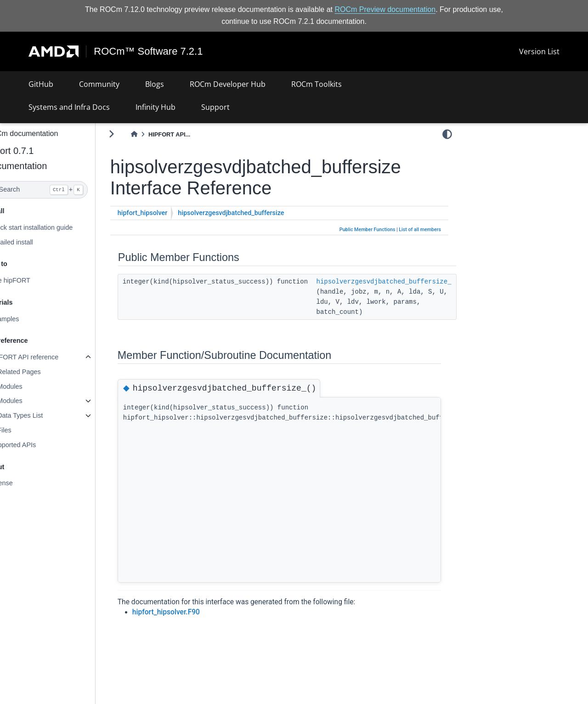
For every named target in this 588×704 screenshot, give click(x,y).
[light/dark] (447, 134)
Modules (32, 386)
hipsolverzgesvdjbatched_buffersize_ (406, 281)
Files (26, 430)
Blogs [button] (155, 84)
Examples (26, 319)
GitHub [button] (41, 84)
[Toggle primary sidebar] (133, 134)
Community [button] (99, 84)
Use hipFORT (32, 280)
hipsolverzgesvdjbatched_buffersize (253, 213)
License (23, 483)
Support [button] (215, 107)
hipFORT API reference (46, 357)
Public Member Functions (367, 230)
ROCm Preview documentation (385, 9)
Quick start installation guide (53, 227)
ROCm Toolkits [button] (317, 84)
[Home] (156, 134)
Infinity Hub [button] (155, 107)
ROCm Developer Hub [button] (228, 84)
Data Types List (42, 415)
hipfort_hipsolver (165, 213)
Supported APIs (35, 445)
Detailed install (34, 242)
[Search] (59, 190)
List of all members (420, 230)
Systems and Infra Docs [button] (69, 107)
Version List (539, 51)
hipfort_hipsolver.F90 (188, 612)
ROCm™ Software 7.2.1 (149, 51)
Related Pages (41, 372)
